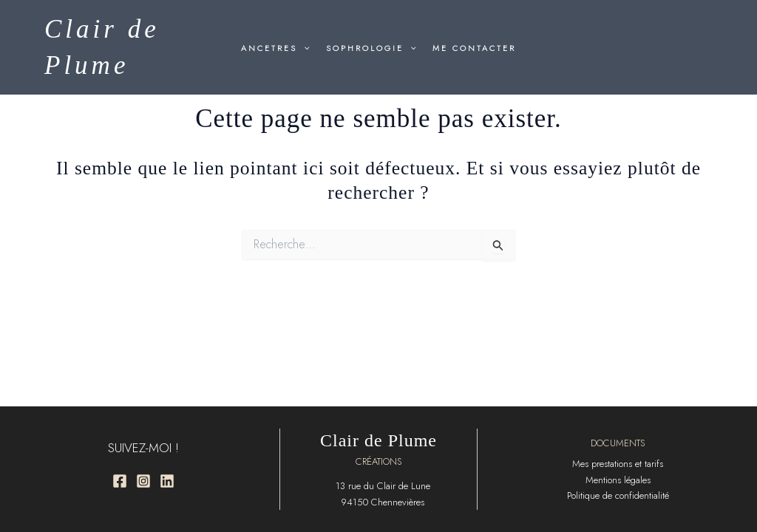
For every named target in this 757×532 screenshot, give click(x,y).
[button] (303, 48)
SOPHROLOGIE (371, 48)
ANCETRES (275, 48)
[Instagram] (143, 481)
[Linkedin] (167, 481)
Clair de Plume (378, 440)
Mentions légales (618, 480)
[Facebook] (120, 481)
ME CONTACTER (474, 48)
